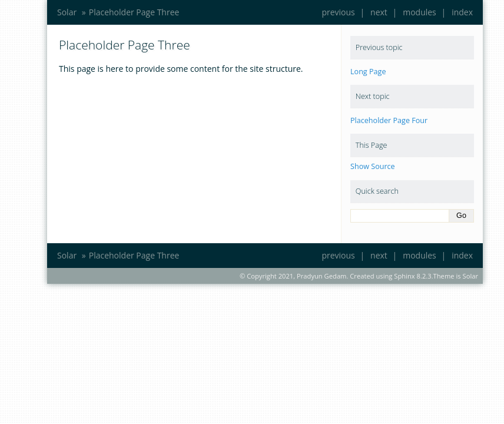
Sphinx (404, 276)
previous (338, 12)
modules (420, 12)
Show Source (373, 166)
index (462, 12)
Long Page (368, 72)
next (379, 12)
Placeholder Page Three (134, 12)
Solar (67, 12)
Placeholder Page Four (389, 120)
